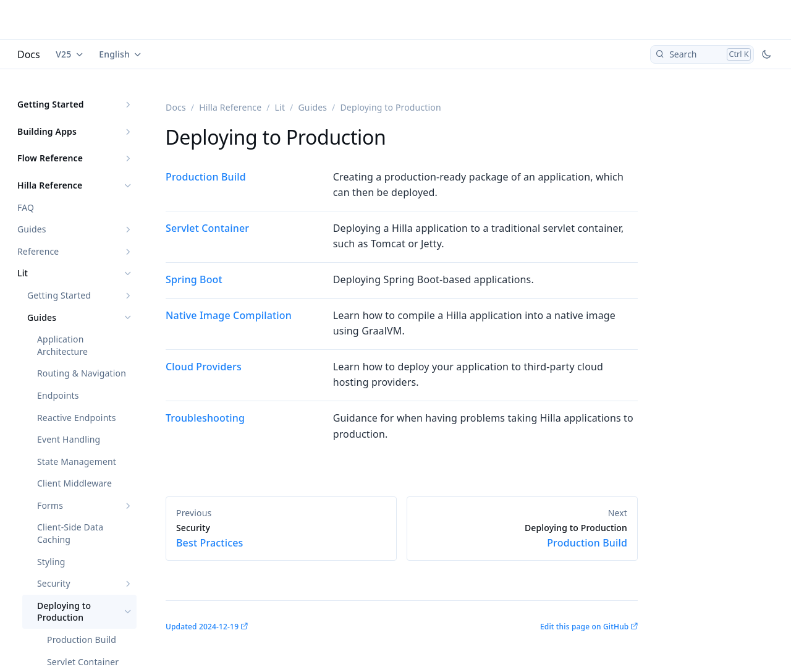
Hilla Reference (50, 185)
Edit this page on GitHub (584, 627)
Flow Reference (50, 158)
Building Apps (47, 131)
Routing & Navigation (82, 373)
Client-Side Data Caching (70, 533)
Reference (38, 251)
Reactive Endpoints (77, 418)
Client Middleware (74, 483)
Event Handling (69, 439)
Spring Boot (194, 279)
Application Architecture (62, 345)
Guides (32, 229)
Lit (23, 273)
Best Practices (281, 536)
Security (54, 583)
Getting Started (51, 104)
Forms (50, 505)
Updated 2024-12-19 (202, 627)
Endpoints (58, 395)
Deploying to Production (64, 612)
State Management (77, 461)
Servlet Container (207, 228)
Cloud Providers (204, 367)
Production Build (82, 640)
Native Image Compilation (229, 315)
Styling (51, 562)
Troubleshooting (205, 418)
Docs (29, 54)
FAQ (26, 207)
